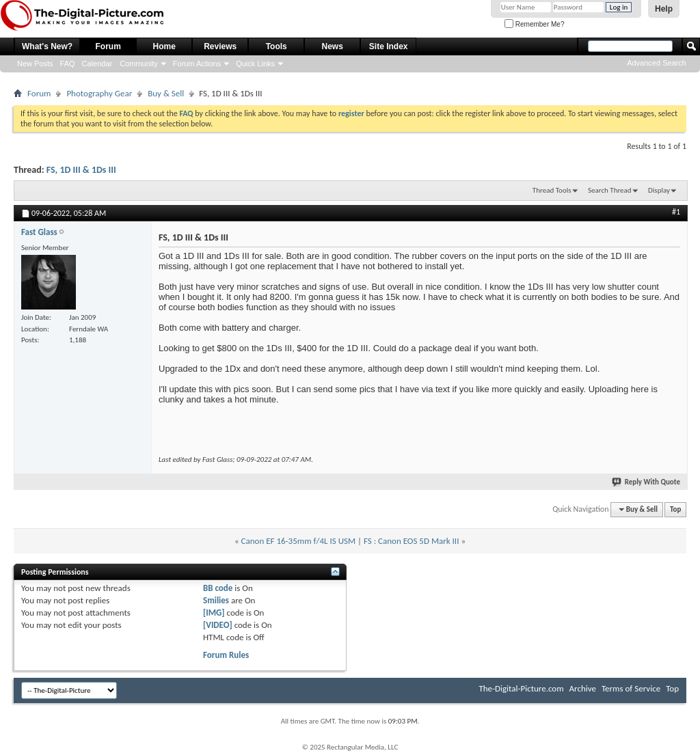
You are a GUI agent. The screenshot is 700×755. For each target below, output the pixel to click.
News (333, 46)
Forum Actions (197, 64)
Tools (277, 46)
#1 (676, 212)
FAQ (68, 64)
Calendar (97, 64)
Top (675, 509)
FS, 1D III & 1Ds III (81, 170)
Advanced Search (657, 63)
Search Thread (610, 190)
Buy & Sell (166, 93)
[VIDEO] (218, 625)
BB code (218, 588)
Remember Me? (534, 24)
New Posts (35, 64)
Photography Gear (99, 93)
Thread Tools (552, 190)
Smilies (216, 600)
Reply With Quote (647, 482)
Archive (583, 688)
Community (139, 64)
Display (659, 190)
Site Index (389, 46)
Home (164, 46)
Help (664, 9)
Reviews (220, 46)
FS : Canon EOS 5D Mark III (411, 541)
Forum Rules (226, 655)
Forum (108, 46)
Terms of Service (631, 688)
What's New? (47, 46)
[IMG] (214, 613)
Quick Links (255, 64)
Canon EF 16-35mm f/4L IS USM (299, 541)
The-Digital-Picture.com (521, 688)
